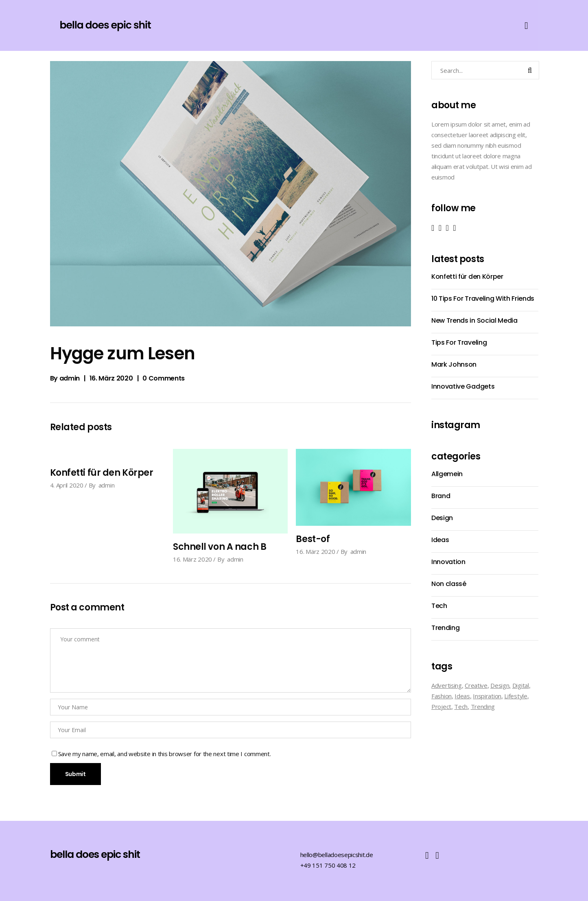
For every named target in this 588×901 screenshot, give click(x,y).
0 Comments (164, 378)
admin (70, 378)
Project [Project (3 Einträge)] (441, 706)
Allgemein (447, 474)
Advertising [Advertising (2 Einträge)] (447, 685)
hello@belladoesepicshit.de (337, 855)
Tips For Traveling (459, 342)
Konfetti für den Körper (102, 473)
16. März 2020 (111, 378)
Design (442, 518)
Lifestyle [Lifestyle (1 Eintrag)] (516, 696)
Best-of (313, 539)
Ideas (440, 540)
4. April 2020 (67, 485)
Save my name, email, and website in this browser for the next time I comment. (165, 754)
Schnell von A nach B (220, 547)
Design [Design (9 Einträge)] (500, 685)
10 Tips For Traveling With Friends (483, 299)
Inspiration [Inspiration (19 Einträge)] (487, 696)
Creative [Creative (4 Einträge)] (476, 685)
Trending (445, 628)
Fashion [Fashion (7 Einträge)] (442, 696)
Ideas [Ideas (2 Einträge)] (462, 696)
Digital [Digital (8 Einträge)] (521, 685)
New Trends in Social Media (474, 320)
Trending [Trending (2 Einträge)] (483, 706)
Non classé (449, 584)
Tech (439, 606)
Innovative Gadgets (463, 386)
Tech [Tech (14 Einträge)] (461, 706)
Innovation (448, 562)
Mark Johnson (454, 364)
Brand (441, 496)
